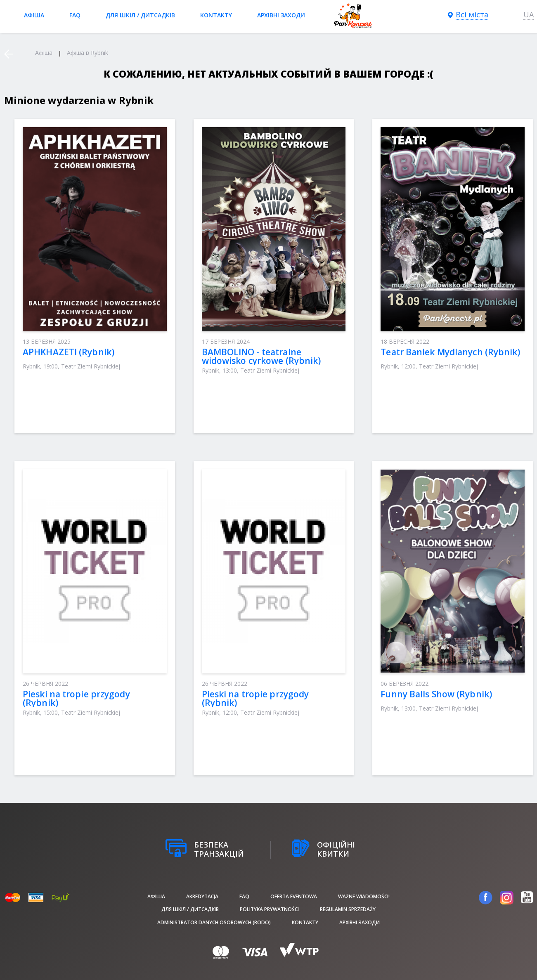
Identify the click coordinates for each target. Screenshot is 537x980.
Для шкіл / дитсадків (140, 15)
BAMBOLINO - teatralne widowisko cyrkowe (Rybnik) (261, 356)
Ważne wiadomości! (364, 896)
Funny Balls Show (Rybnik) (436, 694)
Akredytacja (202, 896)
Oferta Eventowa (294, 896)
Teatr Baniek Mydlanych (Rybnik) (450, 352)
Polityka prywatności (269, 909)
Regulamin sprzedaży (348, 909)
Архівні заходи (281, 15)
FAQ (75, 15)
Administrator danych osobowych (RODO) (214, 922)
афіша (34, 15)
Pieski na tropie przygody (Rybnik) (76, 698)
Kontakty (216, 15)
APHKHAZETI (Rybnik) (69, 352)
